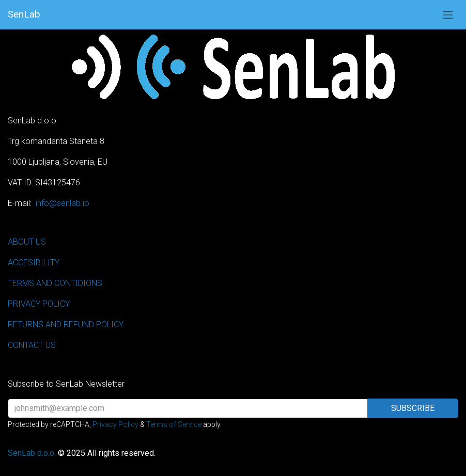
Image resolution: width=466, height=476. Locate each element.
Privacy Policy (115, 424)
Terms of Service (174, 424)
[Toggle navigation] (448, 15)
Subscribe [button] (413, 408)
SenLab (24, 14)
